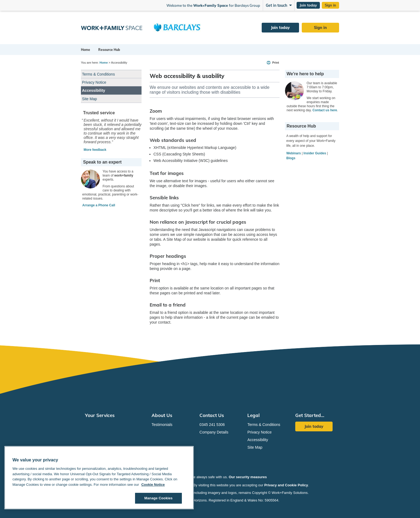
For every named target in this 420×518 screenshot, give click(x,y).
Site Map (89, 99)
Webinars (294, 153)
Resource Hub (109, 50)
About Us (162, 415)
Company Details (214, 432)
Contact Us (212, 415)
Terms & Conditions (98, 74)
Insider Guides (315, 153)
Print (276, 63)
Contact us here (325, 110)
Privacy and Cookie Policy (286, 485)
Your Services (100, 415)
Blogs (291, 158)
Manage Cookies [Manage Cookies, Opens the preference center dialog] (158, 498)
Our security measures (248, 477)
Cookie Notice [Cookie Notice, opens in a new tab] (153, 485)
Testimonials (162, 425)
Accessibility (94, 90)
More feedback (95, 150)
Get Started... (310, 415)
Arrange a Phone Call (99, 205)
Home (86, 50)
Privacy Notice (94, 82)
